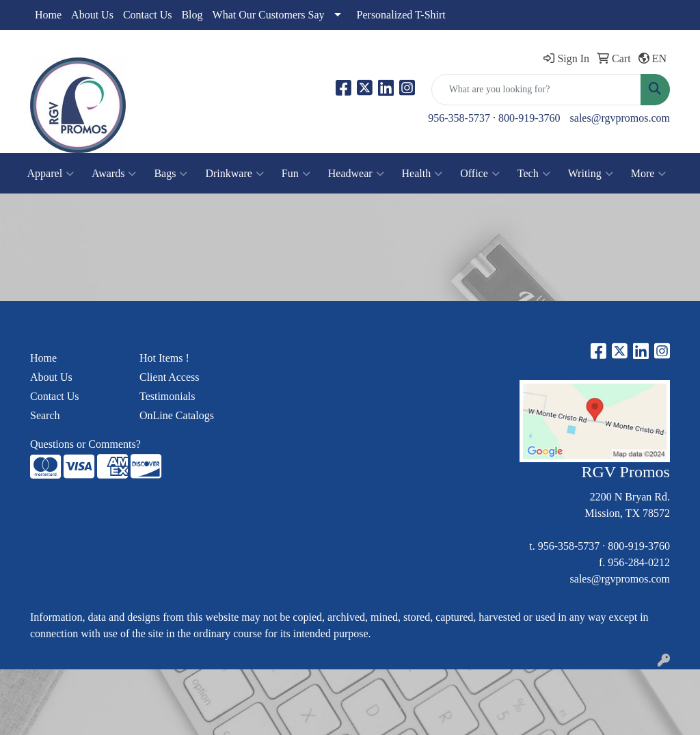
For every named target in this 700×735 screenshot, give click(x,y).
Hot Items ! (164, 358)
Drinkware (234, 174)
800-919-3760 (529, 118)
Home (48, 15)
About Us (92, 15)
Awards (114, 174)
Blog (192, 15)
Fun (296, 174)
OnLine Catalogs (177, 415)
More (649, 174)
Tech (534, 174)
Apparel (51, 174)
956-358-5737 (459, 118)
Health (422, 174)
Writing (591, 174)
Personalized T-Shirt (401, 15)
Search (45, 415)
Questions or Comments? (85, 444)
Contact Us (148, 15)
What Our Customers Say (269, 15)
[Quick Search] (536, 90)
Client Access (170, 377)
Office (480, 174)
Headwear (356, 174)
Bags (171, 174)
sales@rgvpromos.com (620, 118)
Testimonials (167, 396)
